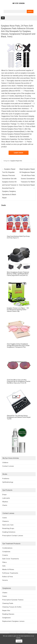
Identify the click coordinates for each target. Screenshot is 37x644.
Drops (4, 495)
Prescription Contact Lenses (13, 536)
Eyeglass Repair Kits (16, 161)
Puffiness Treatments (10, 573)
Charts (5, 505)
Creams (5, 555)
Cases (5, 518)
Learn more (18, 153)
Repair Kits (6, 611)
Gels (4, 566)
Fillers (5, 562)
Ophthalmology (8, 482)
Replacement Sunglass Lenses (13, 621)
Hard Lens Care (8, 525)
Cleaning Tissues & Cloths (12, 607)
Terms (26, 633)
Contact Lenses (8, 466)
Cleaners (6, 521)
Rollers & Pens (8, 577)
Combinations (7, 548)
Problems (6, 479)
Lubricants (6, 498)
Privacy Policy (20, 633)
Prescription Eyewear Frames (13, 600)
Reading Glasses (8, 614)
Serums (5, 580)
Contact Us (12, 633)
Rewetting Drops (8, 528)
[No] (35, 639)
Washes (5, 502)
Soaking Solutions (9, 532)
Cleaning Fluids (8, 603)
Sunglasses (7, 618)
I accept (19, 641)
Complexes (6, 552)
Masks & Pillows (8, 569)
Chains (5, 593)
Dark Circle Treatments (11, 559)
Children (5, 463)
